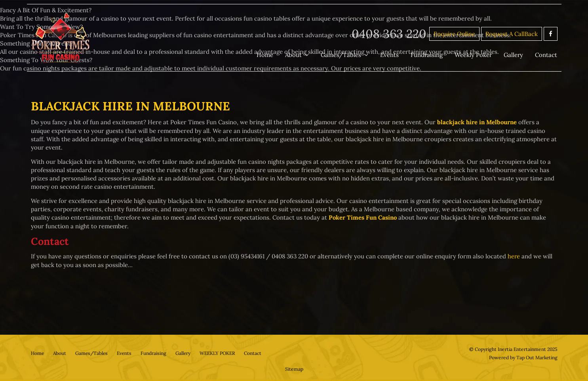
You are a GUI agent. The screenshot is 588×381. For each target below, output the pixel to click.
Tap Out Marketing (537, 357)
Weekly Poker (474, 55)
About (295, 55)
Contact (546, 55)
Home (267, 55)
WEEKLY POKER (220, 353)
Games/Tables (342, 55)
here (514, 256)
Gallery (514, 55)
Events (390, 55)
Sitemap (294, 368)
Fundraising (427, 55)
